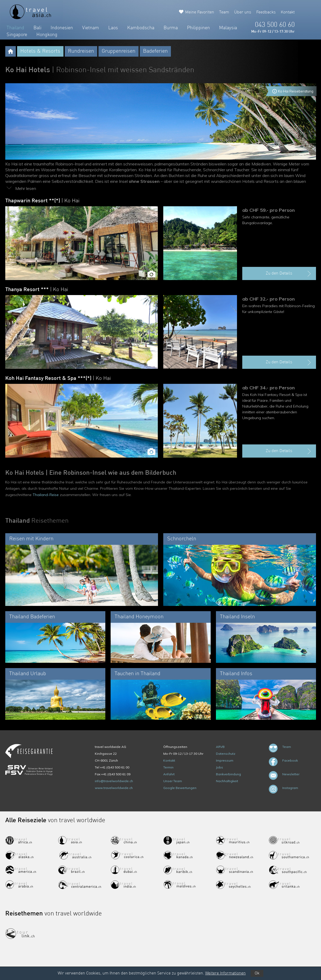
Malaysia (228, 28)
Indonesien (62, 28)
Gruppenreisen (118, 51)
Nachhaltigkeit (227, 781)
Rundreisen (81, 51)
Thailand (15, 28)
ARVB (220, 747)
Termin (168, 767)
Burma (171, 28)
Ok (257, 973)
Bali (37, 28)
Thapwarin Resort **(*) (42, 201)
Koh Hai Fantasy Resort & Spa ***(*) (58, 379)
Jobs (219, 767)
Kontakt (288, 12)
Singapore (17, 35)
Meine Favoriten (200, 12)
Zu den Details (289, 274)
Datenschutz (226, 754)
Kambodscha (141, 28)
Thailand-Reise (46, 495)
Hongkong (47, 35)
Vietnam (91, 28)
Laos (113, 28)
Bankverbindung (228, 774)
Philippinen (198, 28)
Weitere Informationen (225, 973)
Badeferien (155, 51)
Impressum (225, 760)
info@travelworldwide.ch (114, 781)
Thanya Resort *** (37, 290)
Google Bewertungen (180, 788)
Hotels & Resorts (40, 51)
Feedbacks (266, 12)
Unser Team (173, 781)
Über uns (243, 12)
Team (224, 12)
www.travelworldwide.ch (114, 788)
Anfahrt (169, 774)
